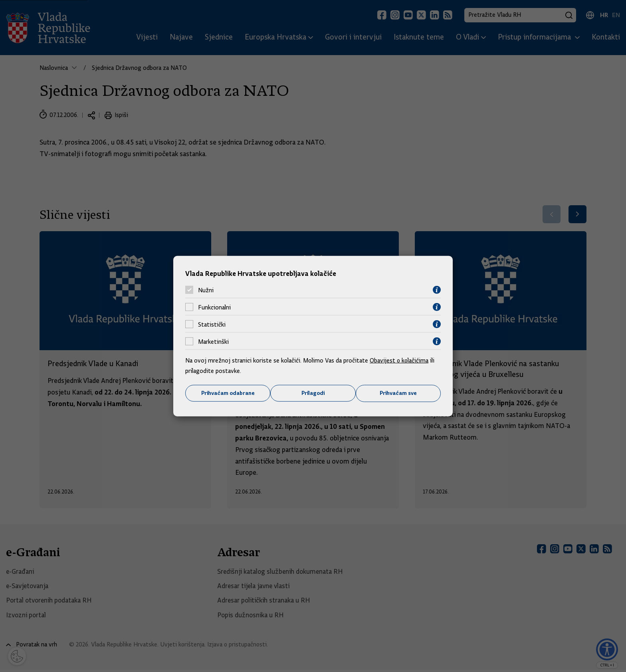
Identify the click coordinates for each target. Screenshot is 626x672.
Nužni (206, 290)
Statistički (212, 324)
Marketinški (213, 341)
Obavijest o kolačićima (400, 361)
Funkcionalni (214, 307)
